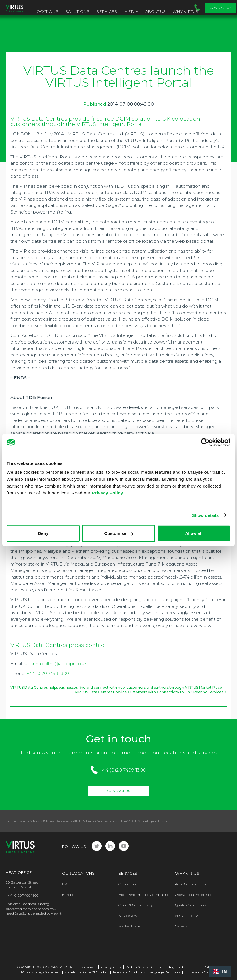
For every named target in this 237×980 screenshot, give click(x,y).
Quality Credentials (191, 905)
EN (220, 971)
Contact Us (220, 8)
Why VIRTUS (185, 11)
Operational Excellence (194, 895)
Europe (68, 895)
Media (131, 11)
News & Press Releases (51, 821)
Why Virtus (187, 873)
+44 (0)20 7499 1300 (48, 673)
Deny (43, 533)
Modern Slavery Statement (145, 967)
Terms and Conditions (129, 972)
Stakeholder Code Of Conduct (87, 972)
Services (107, 11)
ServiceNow (128, 916)
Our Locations (78, 873)
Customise (119, 533)
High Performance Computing (144, 895)
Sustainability (186, 916)
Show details (206, 515)
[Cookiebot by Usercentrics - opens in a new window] (205, 442)
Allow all (194, 533)
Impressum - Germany (201, 972)
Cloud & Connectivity (135, 905)
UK (65, 884)
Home (11, 821)
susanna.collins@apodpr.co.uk (55, 664)
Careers (181, 926)
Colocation (127, 884)
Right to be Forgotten (185, 967)
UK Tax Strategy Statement (40, 972)
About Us (155, 11)
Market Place (129, 926)
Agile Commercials (191, 884)
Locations (46, 11)
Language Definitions (165, 972)
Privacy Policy (107, 493)
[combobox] (220, 971)
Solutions (77, 11)
